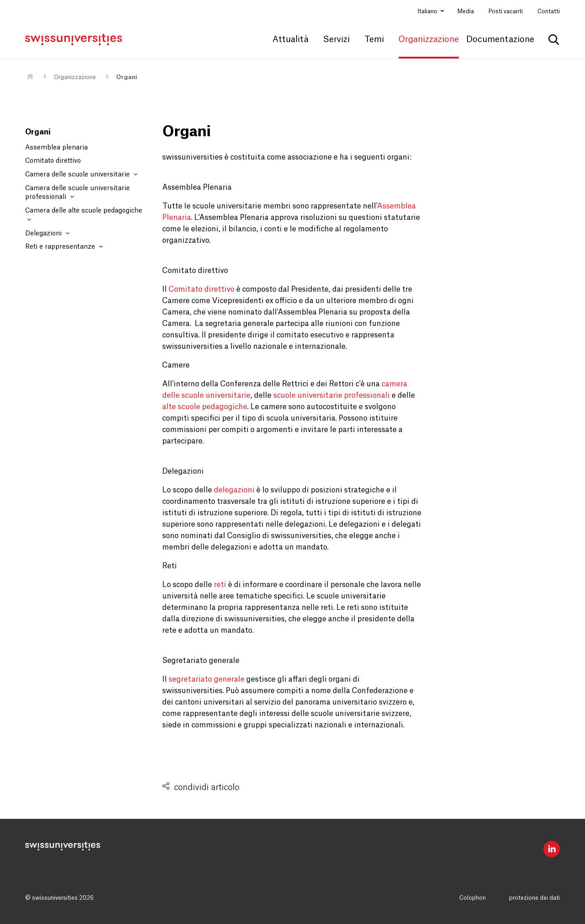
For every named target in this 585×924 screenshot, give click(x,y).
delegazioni (234, 490)
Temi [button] (374, 39)
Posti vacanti (506, 11)
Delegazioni (47, 233)
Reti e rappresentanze (64, 247)
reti (220, 585)
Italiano (428, 11)
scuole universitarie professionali (332, 395)
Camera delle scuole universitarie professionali (77, 193)
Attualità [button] (290, 39)
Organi (127, 77)
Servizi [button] (336, 39)
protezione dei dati (534, 898)
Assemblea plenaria (56, 148)
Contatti (549, 11)
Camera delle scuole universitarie (81, 174)
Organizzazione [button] (429, 39)
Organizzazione (75, 77)
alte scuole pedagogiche (205, 407)
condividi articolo (207, 787)
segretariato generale (207, 679)
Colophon (473, 898)
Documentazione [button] (500, 39)
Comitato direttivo (53, 161)
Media (466, 11)
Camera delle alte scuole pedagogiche (84, 215)
